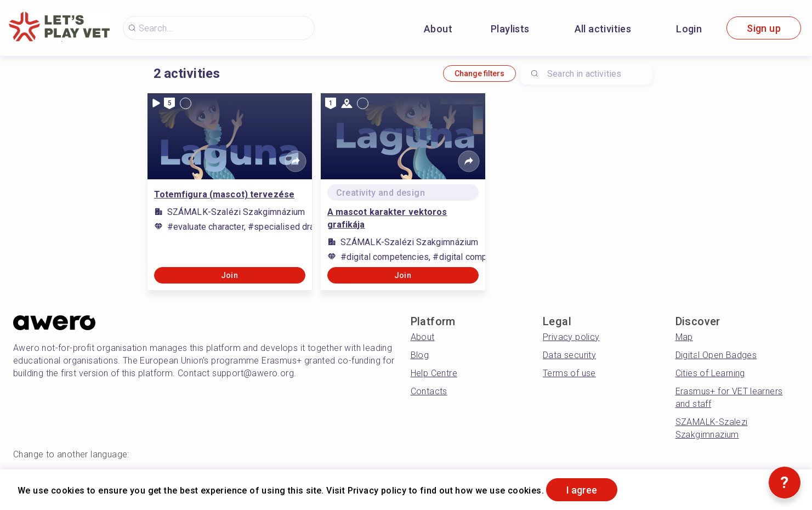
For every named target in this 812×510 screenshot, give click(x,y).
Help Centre (434, 373)
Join (230, 275)
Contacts (429, 391)
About (438, 29)
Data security (569, 355)
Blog (420, 355)
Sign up (764, 28)
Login (689, 29)
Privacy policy (571, 337)
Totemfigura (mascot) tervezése (225, 194)
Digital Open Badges (716, 355)
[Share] (296, 161)
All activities (603, 29)
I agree (582, 490)
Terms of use (569, 373)
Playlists (510, 29)
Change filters (479, 73)
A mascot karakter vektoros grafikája (387, 218)
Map (684, 337)
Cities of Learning (710, 373)
